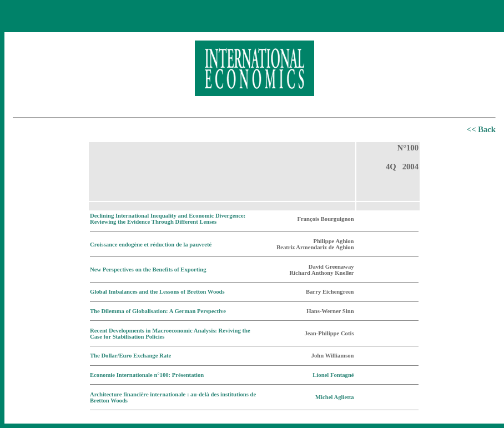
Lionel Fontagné (333, 375)
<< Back (481, 129)
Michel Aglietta (335, 397)
